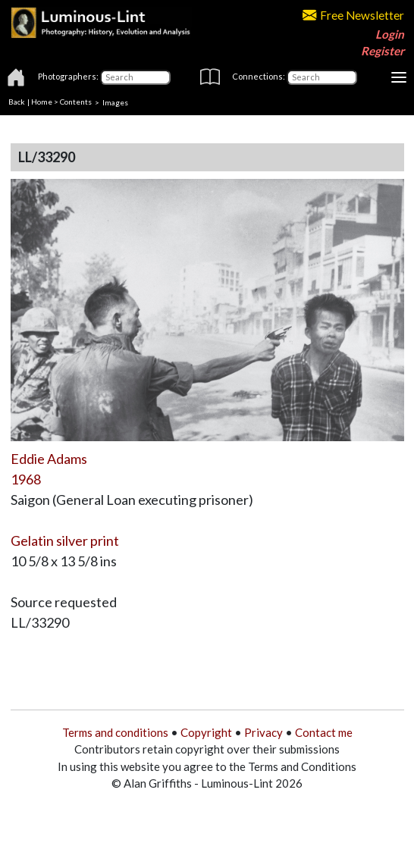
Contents (76, 102)
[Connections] (322, 77)
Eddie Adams (49, 459)
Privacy (263, 732)
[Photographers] (135, 77)
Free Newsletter (353, 15)
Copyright (206, 732)
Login (390, 34)
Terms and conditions (115, 732)
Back (17, 102)
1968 (26, 479)
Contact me (324, 732)
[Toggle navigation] (399, 77)
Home (42, 102)
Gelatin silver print (65, 541)
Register (383, 51)
